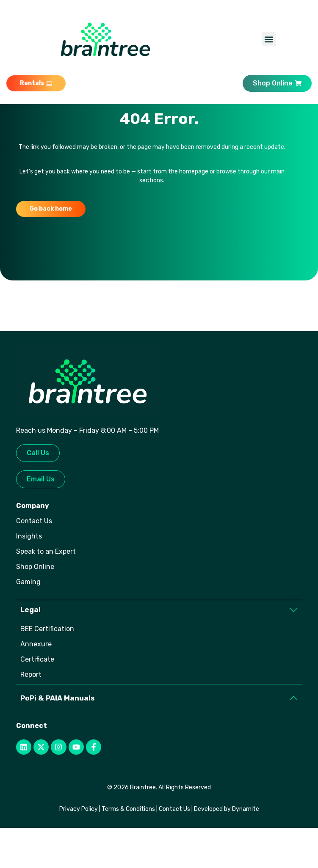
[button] (269, 39)
